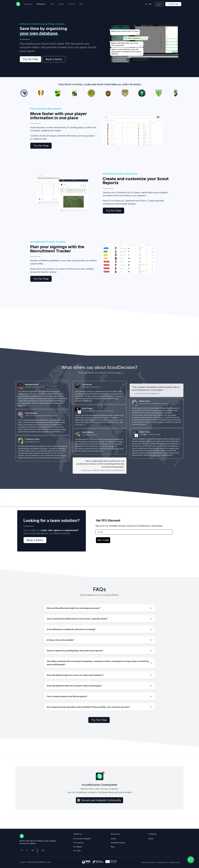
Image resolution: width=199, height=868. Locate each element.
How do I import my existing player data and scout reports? (75, 651)
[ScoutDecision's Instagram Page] (27, 850)
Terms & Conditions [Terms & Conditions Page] (148, 862)
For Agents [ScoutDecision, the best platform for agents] (78, 847)
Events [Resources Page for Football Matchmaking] (114, 839)
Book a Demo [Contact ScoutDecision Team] (54, 59)
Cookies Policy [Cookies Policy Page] (174, 862)
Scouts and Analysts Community (99, 800)
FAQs (53, 4)
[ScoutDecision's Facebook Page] (43, 850)
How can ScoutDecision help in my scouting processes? (73, 608)
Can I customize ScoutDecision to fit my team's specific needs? (77, 619)
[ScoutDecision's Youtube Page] (37, 850)
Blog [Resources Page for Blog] (113, 847)
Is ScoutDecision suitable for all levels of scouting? (71, 629)
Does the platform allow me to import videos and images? (74, 686)
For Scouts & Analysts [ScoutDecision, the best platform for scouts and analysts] (82, 839)
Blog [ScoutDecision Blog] (81, 4)
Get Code (103, 540)
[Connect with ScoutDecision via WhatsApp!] (191, 860)
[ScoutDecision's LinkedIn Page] (32, 850)
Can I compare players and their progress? (67, 696)
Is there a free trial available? (60, 640)
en (148, 4)
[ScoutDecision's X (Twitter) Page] (22, 850)
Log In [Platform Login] (159, 4)
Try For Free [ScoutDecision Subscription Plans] (173, 4)
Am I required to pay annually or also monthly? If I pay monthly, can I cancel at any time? (88, 707)
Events (61, 4)
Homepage (28, 4)
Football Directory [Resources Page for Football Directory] (118, 843)
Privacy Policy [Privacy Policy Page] (162, 862)
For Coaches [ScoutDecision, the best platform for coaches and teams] (78, 843)
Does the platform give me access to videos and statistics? (75, 675)
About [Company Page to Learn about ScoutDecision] (151, 839)
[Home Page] (18, 4)
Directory (72, 4)
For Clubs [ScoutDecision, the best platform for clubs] (77, 851)
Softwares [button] (41, 4)
